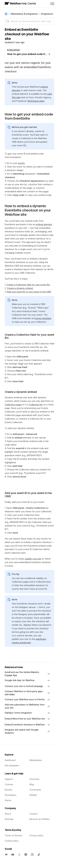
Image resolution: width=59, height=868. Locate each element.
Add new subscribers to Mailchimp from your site (28, 706)
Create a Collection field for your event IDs (28, 285)
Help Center (29, 3)
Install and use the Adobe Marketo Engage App (28, 674)
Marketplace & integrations (24, 14)
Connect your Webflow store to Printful (28, 700)
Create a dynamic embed (20, 288)
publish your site (33, 559)
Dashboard (10, 760)
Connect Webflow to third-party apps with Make (28, 693)
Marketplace (36, 760)
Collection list (36, 405)
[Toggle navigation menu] (52, 4)
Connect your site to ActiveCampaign (28, 686)
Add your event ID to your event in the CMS (29, 292)
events (21, 163)
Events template (43, 318)
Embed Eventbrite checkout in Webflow (28, 725)
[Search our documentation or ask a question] (29, 21)
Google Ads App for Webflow (28, 680)
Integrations (47, 14)
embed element (44, 224)
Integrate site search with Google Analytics (28, 731)
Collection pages (13, 405)
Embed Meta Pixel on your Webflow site (28, 719)
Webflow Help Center (6, 14)
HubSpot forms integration (28, 713)
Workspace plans (36, 101)
